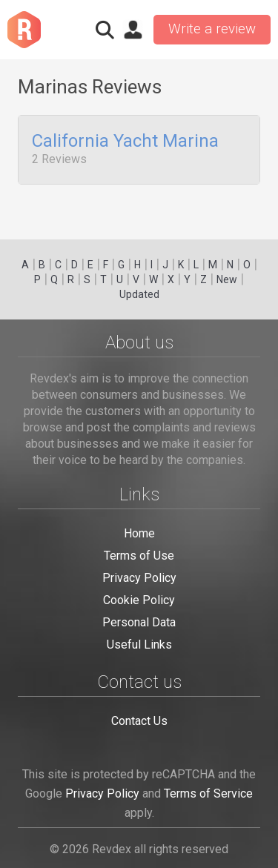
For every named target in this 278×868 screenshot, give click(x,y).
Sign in (133, 30)
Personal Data (139, 622)
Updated (139, 294)
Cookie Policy (139, 600)
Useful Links (139, 645)
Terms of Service (208, 794)
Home (139, 533)
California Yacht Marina (125, 142)
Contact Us (139, 721)
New (227, 279)
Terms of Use (139, 556)
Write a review (212, 29)
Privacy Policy (139, 578)
